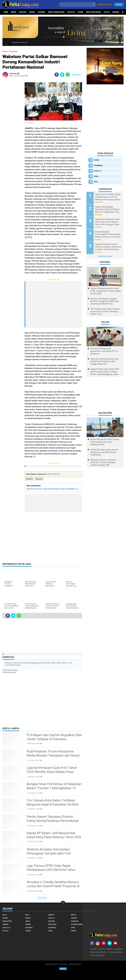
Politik (107, 12)
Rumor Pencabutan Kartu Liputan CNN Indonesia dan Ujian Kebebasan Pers (105, 442)
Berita (74, 915)
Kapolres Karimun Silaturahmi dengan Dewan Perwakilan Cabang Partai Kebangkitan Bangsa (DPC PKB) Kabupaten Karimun (53, 489)
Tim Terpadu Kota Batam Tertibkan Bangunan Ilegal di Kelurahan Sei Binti (53, 802)
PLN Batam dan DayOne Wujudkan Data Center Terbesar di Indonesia (54, 737)
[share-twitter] (62, 75)
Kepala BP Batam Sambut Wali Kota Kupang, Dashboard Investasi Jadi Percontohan (108, 247)
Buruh (28, 918)
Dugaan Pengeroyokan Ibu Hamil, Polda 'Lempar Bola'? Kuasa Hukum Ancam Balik (106, 291)
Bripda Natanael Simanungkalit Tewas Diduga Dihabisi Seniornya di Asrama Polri (108, 234)
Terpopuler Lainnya (105, 256)
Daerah (32, 12)
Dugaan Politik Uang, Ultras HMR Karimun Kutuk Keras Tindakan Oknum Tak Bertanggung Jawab (105, 371)
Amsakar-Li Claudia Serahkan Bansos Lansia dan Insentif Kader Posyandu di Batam (53, 886)
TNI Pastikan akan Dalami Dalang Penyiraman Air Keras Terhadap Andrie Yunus (105, 311)
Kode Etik (102, 949)
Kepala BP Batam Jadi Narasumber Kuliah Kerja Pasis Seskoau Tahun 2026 (54, 835)
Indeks (14, 12)
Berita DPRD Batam (93, 12)
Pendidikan (98, 165)
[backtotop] (63, 903)
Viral (96, 182)
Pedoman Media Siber (99, 952)
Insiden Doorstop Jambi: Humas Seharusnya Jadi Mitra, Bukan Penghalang (104, 452)
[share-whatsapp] (68, 75)
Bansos (51, 915)
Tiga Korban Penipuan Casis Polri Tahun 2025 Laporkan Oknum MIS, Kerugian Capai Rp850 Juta (108, 222)
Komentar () (77, 75)
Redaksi (110, 949)
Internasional (77, 924)
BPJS (27, 915)
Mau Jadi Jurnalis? (98, 955)
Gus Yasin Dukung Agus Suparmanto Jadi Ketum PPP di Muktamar (104, 351)
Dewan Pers (7, 921)
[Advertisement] (12, 116)
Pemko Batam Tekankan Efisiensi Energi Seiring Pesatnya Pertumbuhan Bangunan (53, 821)
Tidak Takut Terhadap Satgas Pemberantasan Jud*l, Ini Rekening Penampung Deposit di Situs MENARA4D (108, 197)
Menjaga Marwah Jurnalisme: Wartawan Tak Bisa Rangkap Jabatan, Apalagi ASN (103, 462)
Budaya (5, 918)
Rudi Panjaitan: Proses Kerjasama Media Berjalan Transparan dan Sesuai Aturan (53, 756)
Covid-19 (97, 171)
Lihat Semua (42, 898)
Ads (63, 969)
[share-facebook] (57, 75)
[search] (77, 5)
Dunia (28, 921)
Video (96, 176)
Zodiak (74, 931)
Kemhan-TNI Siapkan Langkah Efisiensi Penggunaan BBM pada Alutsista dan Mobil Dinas (105, 301)
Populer (119, 4)
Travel (28, 931)
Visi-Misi (93, 949)
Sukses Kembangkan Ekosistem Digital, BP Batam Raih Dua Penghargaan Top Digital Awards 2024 (108, 209)
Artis (5, 915)
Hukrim (5, 924)
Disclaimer (118, 949)
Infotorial (52, 924)
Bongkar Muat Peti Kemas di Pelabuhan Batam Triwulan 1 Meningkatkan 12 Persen (54, 788)
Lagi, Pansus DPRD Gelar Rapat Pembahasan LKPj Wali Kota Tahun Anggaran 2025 (51, 870)
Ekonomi (116, 12)
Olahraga (52, 928)
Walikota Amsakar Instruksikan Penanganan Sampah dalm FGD (49, 851)
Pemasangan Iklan (116, 952)
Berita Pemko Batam (56, 12)
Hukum (80, 12)
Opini (73, 928)
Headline (23, 12)
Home (6, 12)
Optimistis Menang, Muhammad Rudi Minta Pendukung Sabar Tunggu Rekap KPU (104, 361)
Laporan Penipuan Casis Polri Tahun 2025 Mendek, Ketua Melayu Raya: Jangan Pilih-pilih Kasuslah (52, 772)
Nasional (42, 12)
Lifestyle (71, 12)
